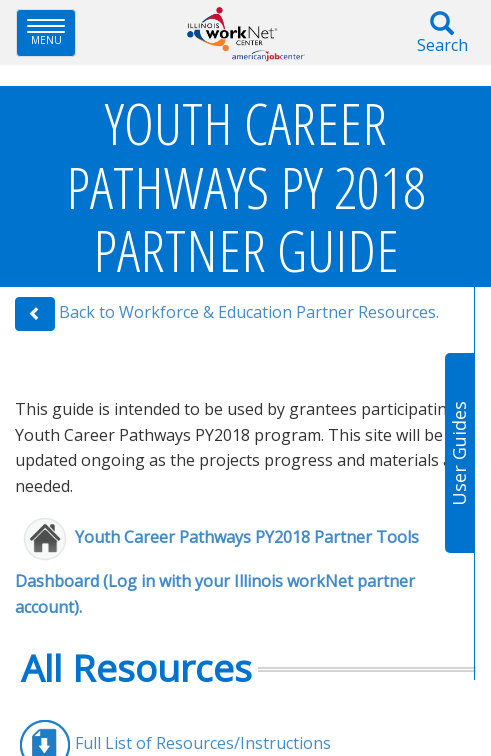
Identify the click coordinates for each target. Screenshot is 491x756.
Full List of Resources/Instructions (203, 743)
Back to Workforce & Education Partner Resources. (249, 313)
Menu (51, 32)
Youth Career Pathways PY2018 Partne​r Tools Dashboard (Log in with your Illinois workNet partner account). (217, 572)
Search (442, 33)
